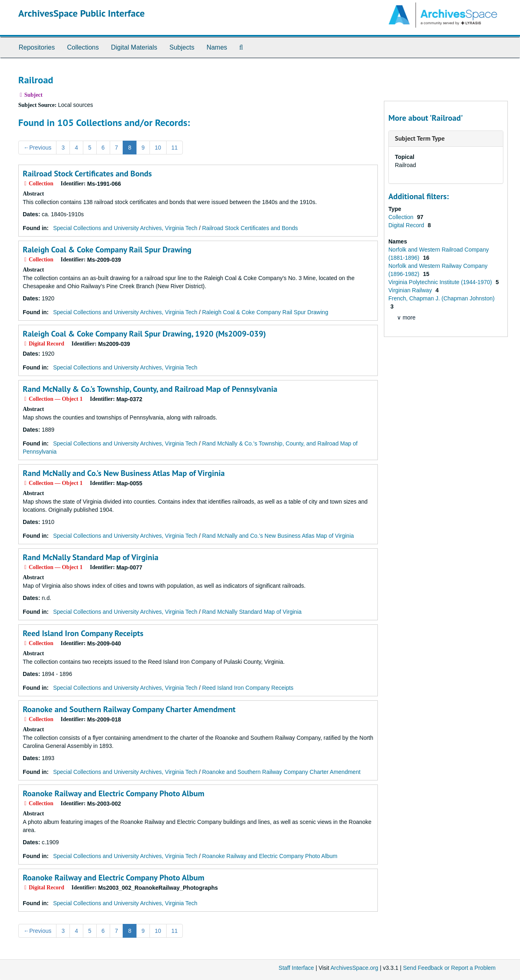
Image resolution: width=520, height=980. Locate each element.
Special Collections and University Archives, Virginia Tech (125, 228)
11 (175, 148)
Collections (83, 47)
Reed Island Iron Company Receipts (83, 633)
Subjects (182, 47)
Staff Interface (296, 968)
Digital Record (407, 225)
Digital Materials (134, 47)
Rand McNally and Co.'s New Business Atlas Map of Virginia (124, 473)
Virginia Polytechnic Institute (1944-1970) (441, 282)
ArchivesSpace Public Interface (81, 13)
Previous (37, 148)
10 (158, 148)
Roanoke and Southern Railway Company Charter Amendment (129, 709)
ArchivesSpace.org (354, 968)
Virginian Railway (411, 290)
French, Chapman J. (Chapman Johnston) (441, 298)
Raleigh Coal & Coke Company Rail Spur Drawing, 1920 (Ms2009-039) (144, 334)
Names (217, 47)
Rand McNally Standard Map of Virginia (91, 557)
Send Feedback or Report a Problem (449, 968)
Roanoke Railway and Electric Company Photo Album (114, 793)
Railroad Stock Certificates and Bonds (87, 174)
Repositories (37, 47)
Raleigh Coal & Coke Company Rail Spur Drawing (107, 250)
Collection (402, 217)
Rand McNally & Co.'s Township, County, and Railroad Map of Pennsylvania (150, 389)
